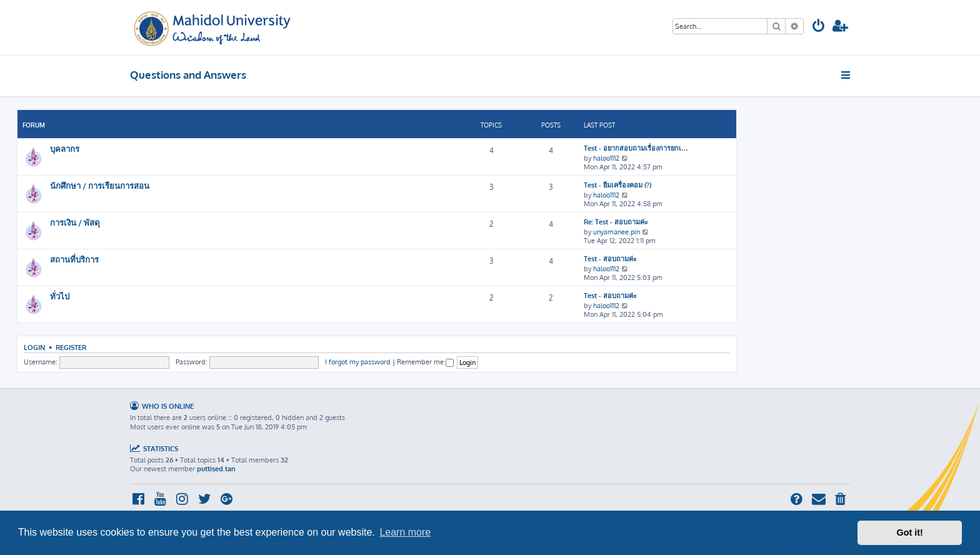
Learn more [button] (405, 532)
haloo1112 (606, 158)
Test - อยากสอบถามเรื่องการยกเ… (636, 148)
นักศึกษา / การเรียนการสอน (100, 185)
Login (34, 347)
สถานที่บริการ (74, 259)
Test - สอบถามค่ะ (610, 259)
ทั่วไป (60, 296)
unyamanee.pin (617, 232)
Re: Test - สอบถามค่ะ (616, 222)
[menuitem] (819, 27)
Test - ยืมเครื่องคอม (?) (617, 185)
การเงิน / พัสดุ (75, 222)
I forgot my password (358, 362)
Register (71, 347)
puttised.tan (216, 469)
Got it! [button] (910, 532)
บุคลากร (65, 148)
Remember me (425, 362)
